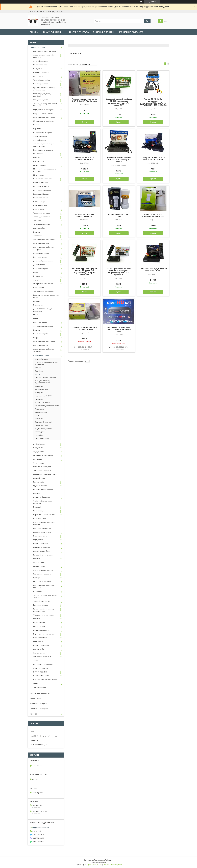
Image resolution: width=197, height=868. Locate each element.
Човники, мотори (40, 687)
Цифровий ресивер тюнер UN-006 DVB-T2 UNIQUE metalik (119, 160)
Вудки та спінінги (40, 486)
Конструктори (39, 161)
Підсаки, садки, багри (42, 551)
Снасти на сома (40, 518)
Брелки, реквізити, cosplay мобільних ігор (44, 610)
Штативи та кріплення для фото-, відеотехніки (47, 363)
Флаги (36, 319)
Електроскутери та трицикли (44, 51)
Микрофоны (39, 409)
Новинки (36, 232)
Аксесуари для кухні (41, 243)
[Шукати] (147, 21)
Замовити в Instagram (39, 709)
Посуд (36, 272)
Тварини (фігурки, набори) (44, 291)
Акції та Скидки (39, 562)
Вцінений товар (39, 478)
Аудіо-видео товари (41, 253)
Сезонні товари (39, 202)
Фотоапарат (39, 386)
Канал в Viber (36, 698)
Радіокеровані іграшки (42, 190)
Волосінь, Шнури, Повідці (43, 489)
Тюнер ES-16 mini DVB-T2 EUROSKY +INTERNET (153, 159)
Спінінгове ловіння (41, 668)
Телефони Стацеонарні (44, 422)
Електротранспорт (41, 84)
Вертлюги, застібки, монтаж (44, 515)
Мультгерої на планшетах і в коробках (45, 170)
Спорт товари (39, 287)
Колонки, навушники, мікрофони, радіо (46, 296)
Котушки (37, 559)
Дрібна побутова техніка (43, 261)
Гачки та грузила (40, 511)
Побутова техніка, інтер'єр (44, 114)
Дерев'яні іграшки (40, 136)
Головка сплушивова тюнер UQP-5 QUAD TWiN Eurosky (84, 100)
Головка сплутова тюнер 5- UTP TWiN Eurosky (84, 328)
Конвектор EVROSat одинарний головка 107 (153, 215)
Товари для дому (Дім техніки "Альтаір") (45, 105)
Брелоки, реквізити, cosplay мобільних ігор (44, 89)
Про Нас (34, 714)
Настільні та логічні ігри (43, 179)
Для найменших (40, 140)
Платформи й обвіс (41, 676)
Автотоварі (38, 236)
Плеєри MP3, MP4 (42, 425)
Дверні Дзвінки (41, 432)
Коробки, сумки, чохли (42, 532)
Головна (34, 32)
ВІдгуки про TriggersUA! (40, 693)
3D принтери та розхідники (44, 121)
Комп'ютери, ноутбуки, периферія (42, 95)
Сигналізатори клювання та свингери (44, 523)
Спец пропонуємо (40, 205)
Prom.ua (110, 860)
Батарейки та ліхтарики (43, 133)
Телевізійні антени (42, 359)
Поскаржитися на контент (93, 865)
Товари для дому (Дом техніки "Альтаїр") (45, 596)
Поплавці (37, 507)
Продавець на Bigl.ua (98, 862)
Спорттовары (39, 209)
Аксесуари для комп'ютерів (44, 117)
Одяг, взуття (38, 540)
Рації (37, 416)
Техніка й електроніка (42, 601)
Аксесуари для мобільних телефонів (43, 248)
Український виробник (42, 224)
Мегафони (39, 393)
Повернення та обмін (104, 32)
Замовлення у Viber (40, 39)
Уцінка (36, 660)
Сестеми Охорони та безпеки (46, 378)
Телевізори (39, 371)
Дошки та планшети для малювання (43, 310)
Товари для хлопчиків (42, 217)
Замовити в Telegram (39, 704)
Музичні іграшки (40, 165)
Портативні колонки (42, 438)
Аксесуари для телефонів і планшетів (44, 56)
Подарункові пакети (41, 186)
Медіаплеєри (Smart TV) (44, 429)
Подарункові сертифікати (43, 664)
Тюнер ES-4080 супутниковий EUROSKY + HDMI (153, 270)
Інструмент (38, 69)
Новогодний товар (41, 183)
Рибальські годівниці (42, 547)
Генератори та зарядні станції (45, 474)
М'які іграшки (38, 175)
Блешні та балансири (42, 497)
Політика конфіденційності (113, 865)
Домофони (39, 419)
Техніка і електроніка (41, 80)
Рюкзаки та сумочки (41, 198)
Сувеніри (37, 578)
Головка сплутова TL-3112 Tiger (119, 215)
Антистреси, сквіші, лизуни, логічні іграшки (44, 145)
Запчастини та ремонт (42, 471)
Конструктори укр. (40, 65)
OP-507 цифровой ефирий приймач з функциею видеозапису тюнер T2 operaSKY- (119, 272)
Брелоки (37, 301)
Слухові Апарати (41, 412)
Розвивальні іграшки (41, 194)
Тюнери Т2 (39, 374)
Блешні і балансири (41, 630)
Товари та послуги (52, 32)
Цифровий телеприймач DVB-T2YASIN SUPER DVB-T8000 (119, 329)
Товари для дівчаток (41, 213)
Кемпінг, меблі (39, 482)
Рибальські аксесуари (42, 467)
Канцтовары (38, 154)
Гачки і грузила (39, 626)
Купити (84, 122)
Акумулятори (38, 280)
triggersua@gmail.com (41, 828)
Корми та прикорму (41, 543)
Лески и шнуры (39, 566)
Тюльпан (38, 368)
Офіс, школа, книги (41, 100)
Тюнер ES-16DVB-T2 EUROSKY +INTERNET (84, 159)
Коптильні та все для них (43, 555)
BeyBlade (37, 129)
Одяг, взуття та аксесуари (44, 110)
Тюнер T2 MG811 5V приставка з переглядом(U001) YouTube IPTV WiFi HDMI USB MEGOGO (153, 102)
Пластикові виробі (40, 269)
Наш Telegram (61, 39)
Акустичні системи (42, 389)
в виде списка (168, 64)
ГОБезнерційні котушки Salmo (45, 679)
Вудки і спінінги (39, 622)
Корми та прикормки (41, 645)
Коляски (36, 158)
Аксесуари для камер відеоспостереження (43, 382)
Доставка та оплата (79, 32)
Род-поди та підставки (42, 581)
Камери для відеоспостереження (47, 406)
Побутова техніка (40, 257)
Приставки (39, 399)
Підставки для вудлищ (42, 528)
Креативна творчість (41, 72)
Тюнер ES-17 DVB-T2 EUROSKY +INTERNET (84, 215)
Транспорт (37, 221)
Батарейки (39, 435)
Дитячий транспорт (41, 61)
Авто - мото (38, 76)
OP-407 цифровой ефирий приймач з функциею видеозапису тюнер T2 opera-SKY (84, 272)
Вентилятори (38, 305)
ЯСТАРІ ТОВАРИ (40, 672)
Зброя (36, 683)
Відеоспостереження (43, 402)
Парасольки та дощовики (43, 150)
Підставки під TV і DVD (43, 396)
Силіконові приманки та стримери (43, 502)
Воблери (37, 493)
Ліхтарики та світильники (43, 284)
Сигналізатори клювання (43, 570)
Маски (36, 315)
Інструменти (38, 276)
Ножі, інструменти (40, 536)
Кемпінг (36, 125)
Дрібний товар (39, 265)
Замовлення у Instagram (131, 32)
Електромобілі (39, 228)
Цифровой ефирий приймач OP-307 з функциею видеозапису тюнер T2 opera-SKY (119, 102)
